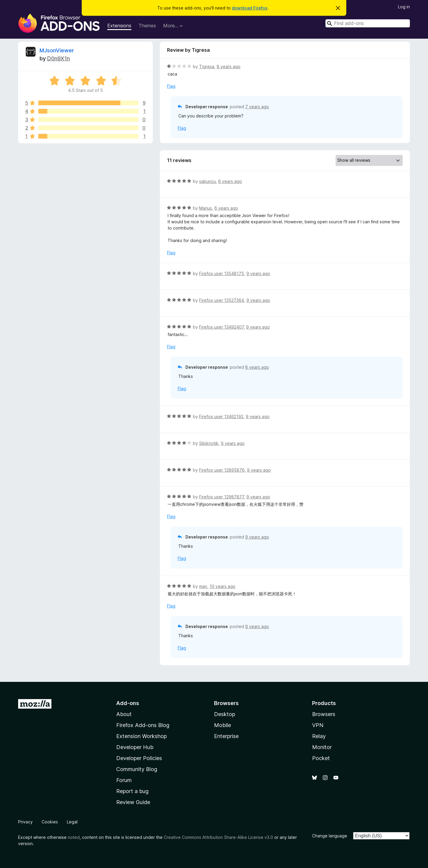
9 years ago (258, 273)
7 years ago (257, 107)
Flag (171, 86)
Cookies (50, 822)
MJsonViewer (57, 50)
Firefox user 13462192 (221, 416)
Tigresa (207, 66)
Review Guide (133, 802)
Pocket (321, 758)
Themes (147, 26)
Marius (206, 208)
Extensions (119, 26)
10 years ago (222, 586)
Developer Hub (135, 747)
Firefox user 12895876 (222, 470)
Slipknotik (209, 443)
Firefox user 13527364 (222, 300)
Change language (330, 836)
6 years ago (230, 181)
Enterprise (226, 736)
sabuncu (207, 181)
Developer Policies (139, 758)
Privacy (25, 822)
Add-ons (128, 703)
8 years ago (229, 66)
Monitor (322, 747)
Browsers (324, 714)
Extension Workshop (141, 736)
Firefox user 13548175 (222, 273)
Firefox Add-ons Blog (143, 725)
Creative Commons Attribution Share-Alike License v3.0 (218, 837)
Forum (124, 780)
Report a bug (132, 791)
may (203, 586)
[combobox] (368, 23)
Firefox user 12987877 (222, 497)
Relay (319, 736)
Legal (72, 822)
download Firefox (250, 8)
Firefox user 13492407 (221, 327)
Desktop (225, 714)
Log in (404, 7)
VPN (318, 725)
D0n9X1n (58, 58)
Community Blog (137, 769)
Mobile (222, 725)
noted (74, 837)
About (124, 714)
